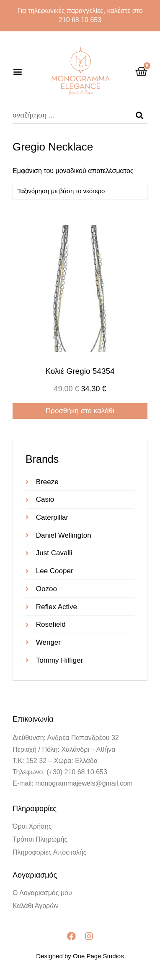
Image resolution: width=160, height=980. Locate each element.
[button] (17, 71)
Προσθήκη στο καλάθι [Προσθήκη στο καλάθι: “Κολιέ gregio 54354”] (80, 411)
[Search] (139, 115)
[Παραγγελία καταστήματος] (80, 191)
